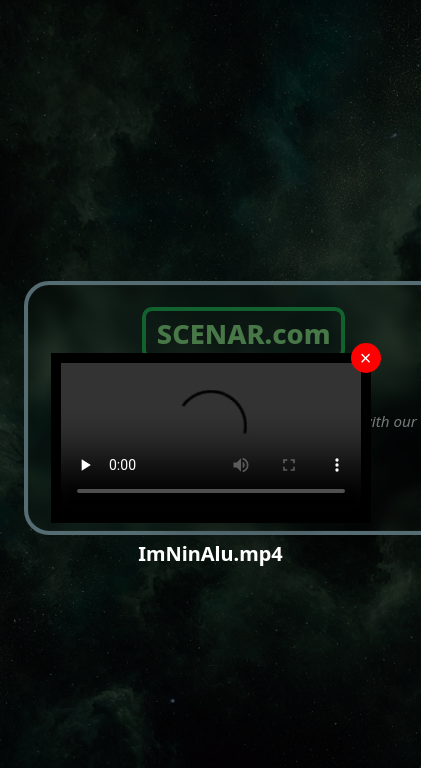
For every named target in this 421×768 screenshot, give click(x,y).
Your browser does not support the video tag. (211, 438)
